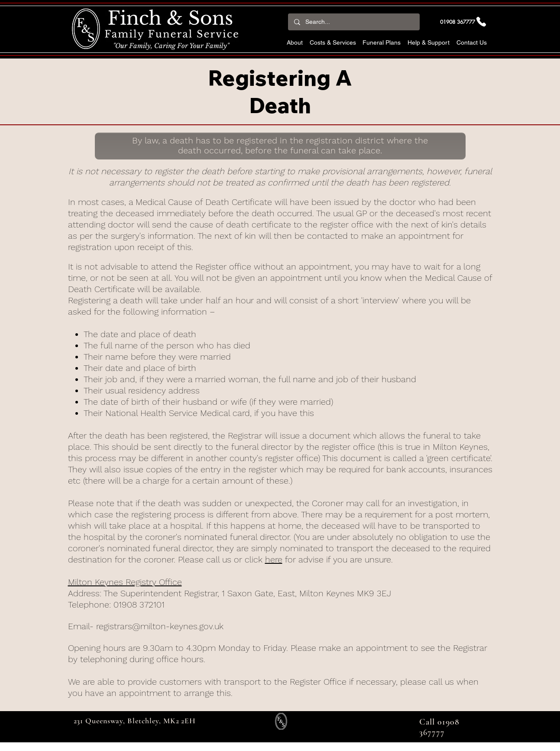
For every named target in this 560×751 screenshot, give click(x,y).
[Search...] (353, 22)
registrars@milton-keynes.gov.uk (160, 626)
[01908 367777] (464, 22)
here (274, 559)
